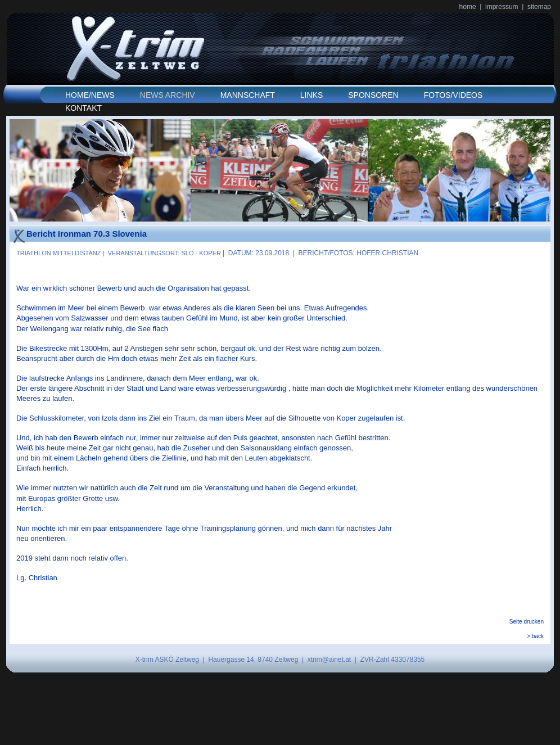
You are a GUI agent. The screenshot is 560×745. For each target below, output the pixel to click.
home (468, 7)
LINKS (311, 95)
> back (535, 636)
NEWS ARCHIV (168, 95)
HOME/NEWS (90, 95)
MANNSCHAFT (248, 95)
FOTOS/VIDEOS (453, 95)
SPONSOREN (373, 95)
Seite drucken (527, 622)
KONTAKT (83, 108)
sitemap (539, 7)
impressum (502, 7)
